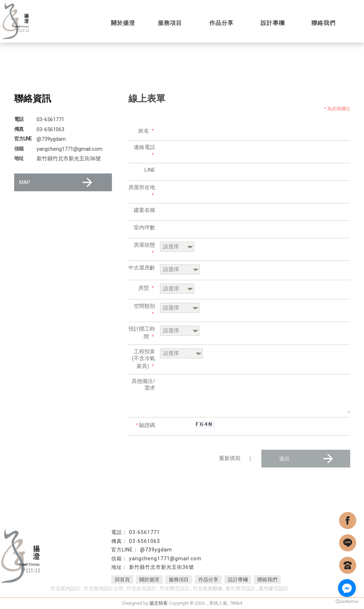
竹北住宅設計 (141, 588)
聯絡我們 (267, 579)
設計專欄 (238, 579)
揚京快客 (159, 603)
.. (207, 603)
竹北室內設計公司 (103, 588)
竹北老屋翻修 (208, 588)
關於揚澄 (149, 579)
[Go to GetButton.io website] (347, 602)
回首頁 (122, 579)
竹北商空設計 (175, 588)
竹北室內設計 (65, 588)
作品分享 (208, 579)
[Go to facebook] (347, 588)
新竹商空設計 (241, 588)
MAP (57, 182)
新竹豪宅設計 (274, 588)
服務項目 (179, 579)
